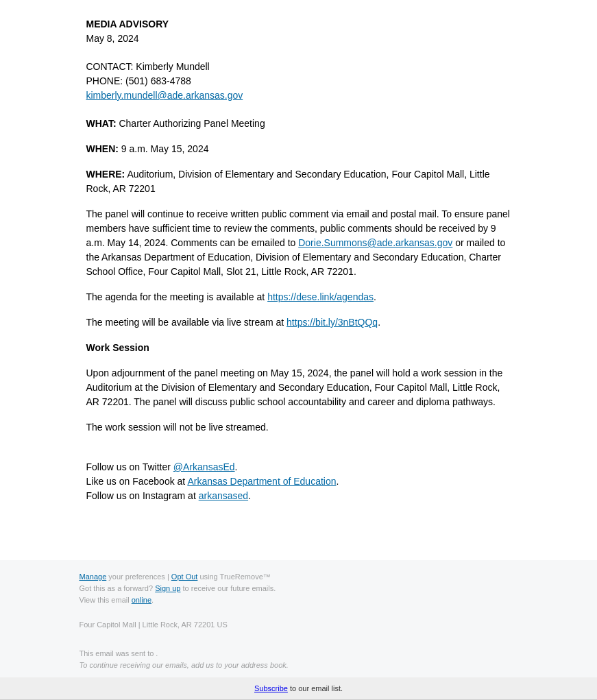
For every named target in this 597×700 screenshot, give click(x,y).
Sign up (168, 588)
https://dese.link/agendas (320, 297)
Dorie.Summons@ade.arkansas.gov (375, 243)
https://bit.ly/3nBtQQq (332, 322)
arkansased (223, 496)
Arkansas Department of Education (261, 481)
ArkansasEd (204, 467)
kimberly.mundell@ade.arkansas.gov (165, 95)
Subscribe (271, 688)
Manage (93, 577)
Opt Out (185, 577)
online (142, 600)
